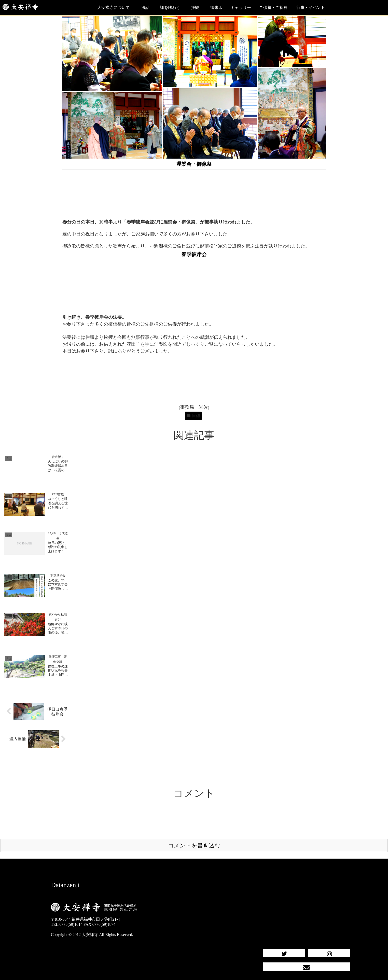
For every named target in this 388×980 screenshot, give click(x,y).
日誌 (193, 416)
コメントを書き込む (194, 835)
